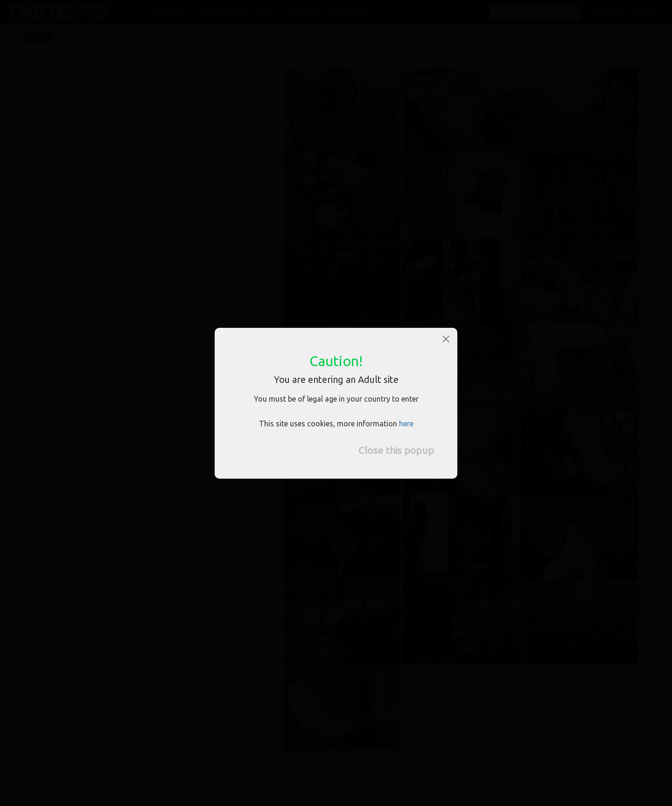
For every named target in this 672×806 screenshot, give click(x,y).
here (406, 424)
